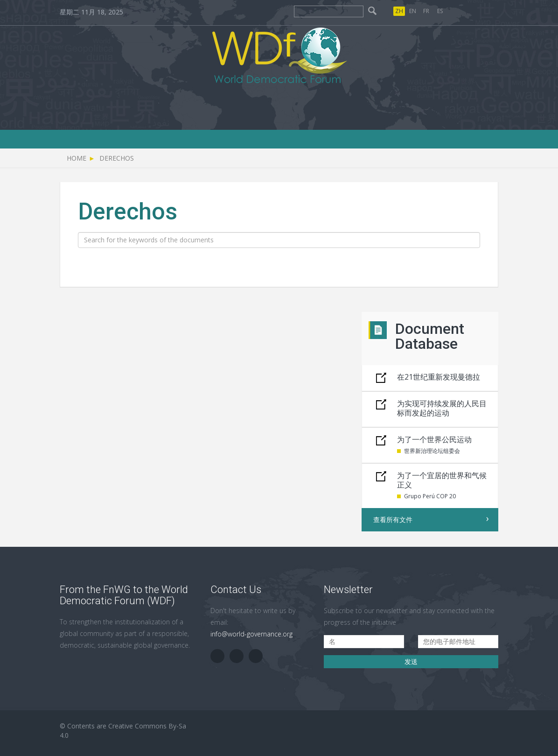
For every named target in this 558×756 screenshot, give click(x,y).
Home (77, 158)
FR (426, 11)
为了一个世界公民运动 (434, 439)
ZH (399, 11)
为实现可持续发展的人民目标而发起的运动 (442, 408)
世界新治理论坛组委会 (432, 451)
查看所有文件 (393, 519)
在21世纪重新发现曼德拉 (439, 377)
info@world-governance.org (251, 634)
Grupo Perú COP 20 (430, 496)
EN (413, 11)
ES (440, 11)
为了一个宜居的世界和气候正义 (442, 480)
